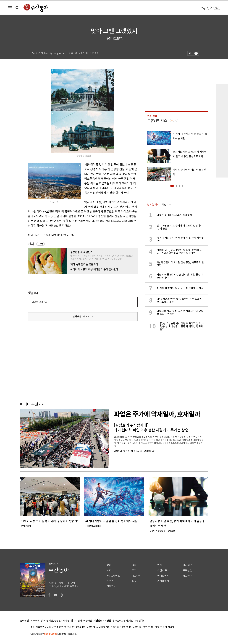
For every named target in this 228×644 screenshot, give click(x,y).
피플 (134, 581)
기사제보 (187, 565)
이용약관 (88, 621)
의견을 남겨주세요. (41, 302)
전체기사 (111, 586)
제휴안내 (67, 621)
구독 (41, 244)
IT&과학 (136, 576)
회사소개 (35, 621)
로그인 (217, 8)
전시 (31, 244)
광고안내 (187, 576)
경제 (134, 565)
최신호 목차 (164, 571)
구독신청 (187, 571)
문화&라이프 (113, 576)
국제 (134, 571)
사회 (109, 571)
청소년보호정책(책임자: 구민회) (128, 621)
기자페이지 (163, 581)
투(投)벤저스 (157, 120)
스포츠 (110, 581)
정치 (109, 565)
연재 (160, 565)
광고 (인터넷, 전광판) (51, 621)
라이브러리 (163, 576)
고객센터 (78, 621)
